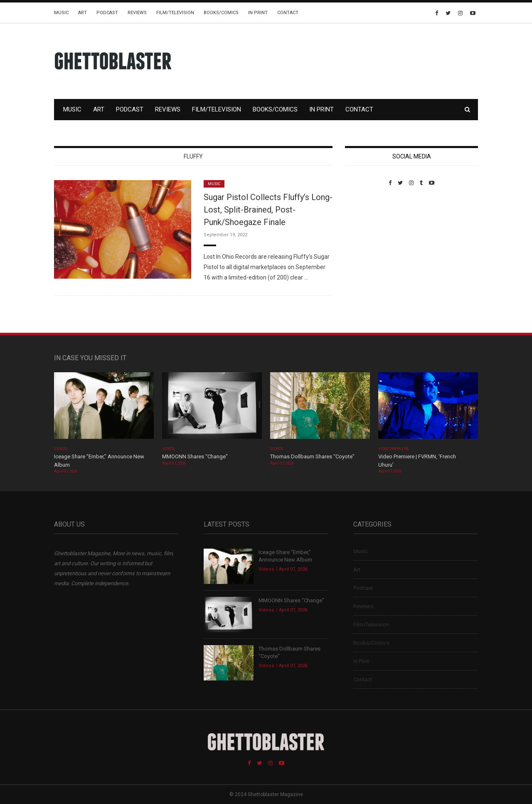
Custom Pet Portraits (369, 243)
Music (61, 13)
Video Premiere (393, 449)
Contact (288, 13)
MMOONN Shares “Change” (195, 456)
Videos (60, 449)
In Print (258, 13)
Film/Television (175, 13)
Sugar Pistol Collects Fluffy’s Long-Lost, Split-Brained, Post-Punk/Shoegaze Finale (268, 210)
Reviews (137, 13)
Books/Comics (221, 13)
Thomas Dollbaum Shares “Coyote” (312, 456)
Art (83, 13)
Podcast (107, 13)
